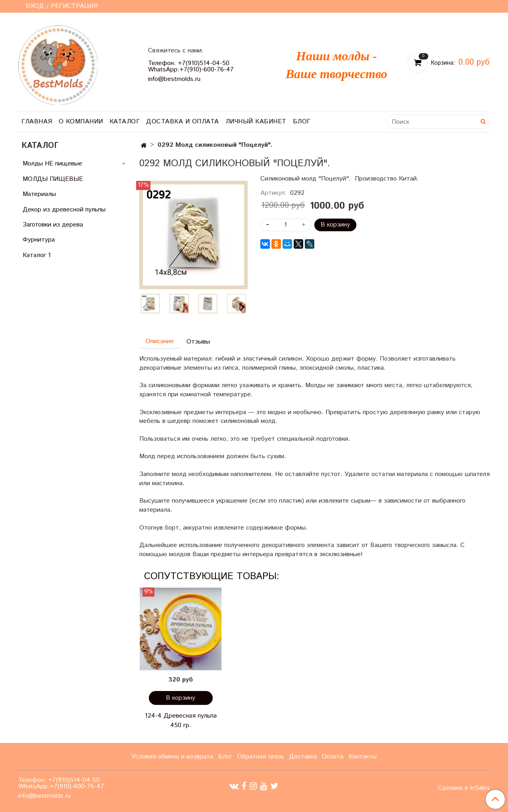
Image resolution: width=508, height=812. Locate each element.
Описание (160, 341)
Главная (37, 122)
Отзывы (198, 342)
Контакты (363, 757)
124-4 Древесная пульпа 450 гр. (181, 721)
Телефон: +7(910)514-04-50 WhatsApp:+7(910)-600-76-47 (191, 66)
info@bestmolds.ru (174, 79)
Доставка (303, 757)
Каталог (125, 122)
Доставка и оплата (183, 122)
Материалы (39, 194)
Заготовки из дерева (53, 225)
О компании (81, 122)
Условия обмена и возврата (172, 757)
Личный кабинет (256, 122)
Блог (302, 122)
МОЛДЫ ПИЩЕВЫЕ (53, 179)
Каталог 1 (37, 255)
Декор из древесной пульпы (64, 210)
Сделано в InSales (464, 788)
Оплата (333, 757)
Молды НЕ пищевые (52, 164)
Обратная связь (261, 757)
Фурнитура (39, 240)
